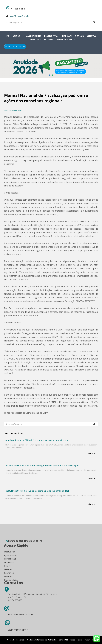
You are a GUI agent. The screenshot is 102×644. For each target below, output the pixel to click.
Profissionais (52, 36)
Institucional (14, 36)
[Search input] (48, 22)
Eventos (49, 40)
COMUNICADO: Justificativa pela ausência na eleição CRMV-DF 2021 (37, 491)
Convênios (36, 40)
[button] (51, 66)
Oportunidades (64, 40)
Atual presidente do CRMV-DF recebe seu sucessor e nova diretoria (37, 440)
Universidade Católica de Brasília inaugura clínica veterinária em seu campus (42, 465)
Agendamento (34, 36)
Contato (80, 36)
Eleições (92, 36)
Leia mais (91, 454)
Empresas (67, 36)
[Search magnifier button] (94, 23)
